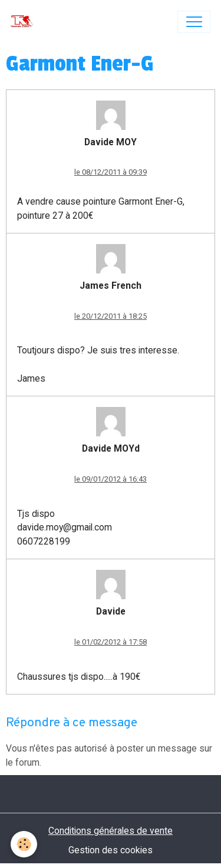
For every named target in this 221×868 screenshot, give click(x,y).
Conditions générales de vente (111, 831)
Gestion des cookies (111, 850)
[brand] (24, 22)
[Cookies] (24, 844)
